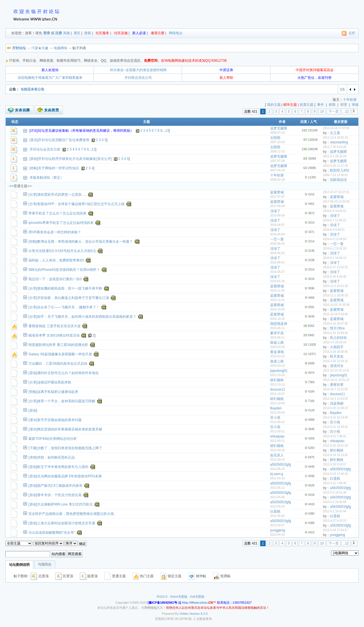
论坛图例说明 (19, 565)
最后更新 (341, 122)
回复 (304, 122)
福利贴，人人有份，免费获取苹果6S (56, 260)
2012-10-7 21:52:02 (335, 389)
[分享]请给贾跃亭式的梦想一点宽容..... (57, 195)
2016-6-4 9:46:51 (334, 230)
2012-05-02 (277, 516)
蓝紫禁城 (277, 192)
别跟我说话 (338, 180)
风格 (67, 33)
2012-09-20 (277, 450)
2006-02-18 (277, 180)
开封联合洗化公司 (138, 78)
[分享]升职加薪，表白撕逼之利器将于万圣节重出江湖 (69, 298)
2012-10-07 (277, 394)
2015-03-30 (277, 347)
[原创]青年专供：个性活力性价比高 (55, 495)
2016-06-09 (277, 215)
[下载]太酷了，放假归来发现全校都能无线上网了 (65, 448)
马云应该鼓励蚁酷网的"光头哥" (52, 533)
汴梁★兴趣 (40, 48)
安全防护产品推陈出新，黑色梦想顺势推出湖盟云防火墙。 (73, 514)
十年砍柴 (350, 100)
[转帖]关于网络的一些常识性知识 (54, 168)
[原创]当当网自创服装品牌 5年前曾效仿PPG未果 (65, 476)
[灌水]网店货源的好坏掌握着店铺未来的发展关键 (65, 429)
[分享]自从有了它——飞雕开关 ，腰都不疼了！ (64, 307)
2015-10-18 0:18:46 (335, 314)
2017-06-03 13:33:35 (336, 202)
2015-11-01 (277, 300)
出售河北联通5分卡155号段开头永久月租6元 (62, 251)
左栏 (352, 33)
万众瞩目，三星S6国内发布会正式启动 (58, 364)
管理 (344, 105)
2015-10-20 (277, 309)
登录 (47, 33)
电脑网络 (61, 48)
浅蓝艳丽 (337, 403)
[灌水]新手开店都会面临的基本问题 (55, 420)
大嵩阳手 (337, 347)
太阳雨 (275, 138)
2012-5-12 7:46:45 (335, 483)
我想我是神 (279, 324)
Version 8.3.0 (198, 614)
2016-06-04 (277, 234)
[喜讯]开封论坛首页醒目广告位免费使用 (60, 140)
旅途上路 (277, 343)
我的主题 (274, 105)
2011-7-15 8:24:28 (335, 147)
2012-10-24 (277, 375)
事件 (320, 105)
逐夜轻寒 (337, 385)
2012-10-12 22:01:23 (336, 380)
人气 (313, 122)
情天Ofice (337, 328)
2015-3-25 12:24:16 (335, 361)
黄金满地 (277, 352)
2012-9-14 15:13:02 (335, 455)
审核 (355, 105)
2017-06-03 (277, 206)
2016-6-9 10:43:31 (335, 211)
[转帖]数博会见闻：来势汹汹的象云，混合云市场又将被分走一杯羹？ (81, 242)
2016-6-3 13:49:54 (335, 239)
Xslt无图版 (197, 597)
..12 (346, 112)
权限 (332, 105)
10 (322, 112)
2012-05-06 (277, 497)
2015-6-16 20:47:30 (335, 324)
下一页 (334, 112)
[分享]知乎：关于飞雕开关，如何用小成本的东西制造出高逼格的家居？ (82, 317)
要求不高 (277, 333)
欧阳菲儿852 (340, 170)
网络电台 (176, 33)
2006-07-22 (277, 133)
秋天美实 (337, 356)
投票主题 (307, 105)
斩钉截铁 (277, 380)
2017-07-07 (277, 197)
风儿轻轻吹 (338, 338)
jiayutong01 (279, 371)
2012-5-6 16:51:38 (335, 493)
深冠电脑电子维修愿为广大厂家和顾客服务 (50, 78)
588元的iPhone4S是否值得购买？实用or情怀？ (64, 270)
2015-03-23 (277, 366)
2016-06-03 (277, 244)
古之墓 (335, 133)
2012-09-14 (277, 460)
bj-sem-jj (277, 474)
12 (93, 149)
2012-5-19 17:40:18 (335, 474)
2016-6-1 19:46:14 (335, 258)
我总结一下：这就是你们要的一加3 (55, 279)
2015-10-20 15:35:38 (336, 305)
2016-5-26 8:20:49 (335, 277)
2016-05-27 (277, 272)
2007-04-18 (277, 170)
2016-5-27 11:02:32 (335, 267)
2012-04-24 (277, 535)
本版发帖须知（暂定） (47, 178)
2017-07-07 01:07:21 (336, 192)
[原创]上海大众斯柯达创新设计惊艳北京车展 (62, 523)
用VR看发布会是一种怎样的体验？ (55, 232)
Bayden (276, 408)
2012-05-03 (277, 507)
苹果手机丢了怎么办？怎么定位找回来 (57, 213)
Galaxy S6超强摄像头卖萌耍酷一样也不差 (60, 354)
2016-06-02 (277, 253)
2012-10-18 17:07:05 (336, 128)
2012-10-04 (277, 403)
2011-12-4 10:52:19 (335, 138)
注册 (59, 33)
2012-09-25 (277, 413)
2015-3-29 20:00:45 (335, 352)
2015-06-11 (277, 328)
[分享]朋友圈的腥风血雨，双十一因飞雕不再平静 (65, 288)
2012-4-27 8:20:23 (335, 521)
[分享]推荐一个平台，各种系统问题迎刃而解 (62, 401)
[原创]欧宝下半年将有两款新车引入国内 (58, 467)
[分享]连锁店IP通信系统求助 (50, 382)
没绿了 (275, 211)
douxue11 (278, 389)
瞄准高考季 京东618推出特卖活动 (54, 335)
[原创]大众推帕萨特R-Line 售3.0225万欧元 (61, 504)
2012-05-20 (277, 469)
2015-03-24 (277, 356)
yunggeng (278, 530)
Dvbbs (184, 614)
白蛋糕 (335, 478)
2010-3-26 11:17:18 (335, 166)
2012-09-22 (277, 422)
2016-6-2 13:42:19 (335, 248)
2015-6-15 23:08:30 (335, 333)
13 (167, 131)
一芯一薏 (277, 239)
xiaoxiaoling (339, 142)
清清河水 (337, 366)
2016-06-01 (277, 262)
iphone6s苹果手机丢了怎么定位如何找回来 (61, 223)
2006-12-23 (277, 151)
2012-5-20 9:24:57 (335, 464)
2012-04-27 (277, 525)
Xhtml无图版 (179, 597)
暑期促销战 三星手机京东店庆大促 (54, 326)
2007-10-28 (277, 142)
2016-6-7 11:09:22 (335, 220)
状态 (15, 122)
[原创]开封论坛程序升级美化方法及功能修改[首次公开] (71, 159)
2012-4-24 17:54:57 (335, 530)
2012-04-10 (277, 478)
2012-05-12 (277, 488)
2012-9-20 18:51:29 (335, 446)
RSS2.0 (162, 597)
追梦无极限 (279, 128)
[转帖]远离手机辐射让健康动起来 (53, 392)
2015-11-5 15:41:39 (335, 286)
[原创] (33, 411)
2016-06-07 (277, 225)
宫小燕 (275, 418)
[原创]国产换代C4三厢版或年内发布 (55, 486)
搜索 (88, 33)
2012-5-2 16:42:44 (335, 511)
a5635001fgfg (281, 465)
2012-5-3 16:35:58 (335, 502)
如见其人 (277, 455)
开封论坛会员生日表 (45, 149)
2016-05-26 (277, 281)
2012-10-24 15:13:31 (336, 371)
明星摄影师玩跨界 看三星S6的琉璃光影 (58, 345)
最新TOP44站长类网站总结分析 (53, 439)
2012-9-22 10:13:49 (335, 417)
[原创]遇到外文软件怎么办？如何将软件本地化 (64, 373)
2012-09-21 (277, 431)
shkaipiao (277, 436)
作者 (282, 122)
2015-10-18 (277, 319)
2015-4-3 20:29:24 (335, 342)
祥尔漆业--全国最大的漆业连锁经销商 (138, 70)
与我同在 (45, 564)
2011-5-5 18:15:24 (335, 156)
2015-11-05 (277, 291)
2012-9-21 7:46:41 (335, 436)
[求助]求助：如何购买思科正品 (52, 457)
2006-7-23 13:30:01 (335, 175)
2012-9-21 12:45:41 (335, 427)
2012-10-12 (277, 384)
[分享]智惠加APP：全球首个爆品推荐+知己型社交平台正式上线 (76, 204)
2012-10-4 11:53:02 (335, 399)
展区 (77, 33)
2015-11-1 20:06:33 (335, 295)
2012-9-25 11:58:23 (335, 408)
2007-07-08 (277, 161)
